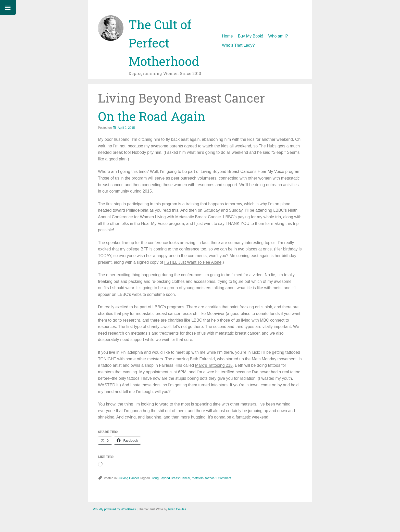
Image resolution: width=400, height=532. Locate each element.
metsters (198, 478)
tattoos (210, 478)
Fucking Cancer (128, 478)
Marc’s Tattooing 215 (214, 365)
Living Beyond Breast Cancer (227, 172)
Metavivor (216, 314)
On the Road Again (152, 116)
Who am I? (278, 36)
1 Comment (223, 478)
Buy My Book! (251, 36)
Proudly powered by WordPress (114, 509)
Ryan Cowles (177, 509)
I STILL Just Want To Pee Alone (193, 262)
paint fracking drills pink (251, 307)
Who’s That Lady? (238, 45)
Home (227, 36)
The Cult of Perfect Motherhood (164, 43)
